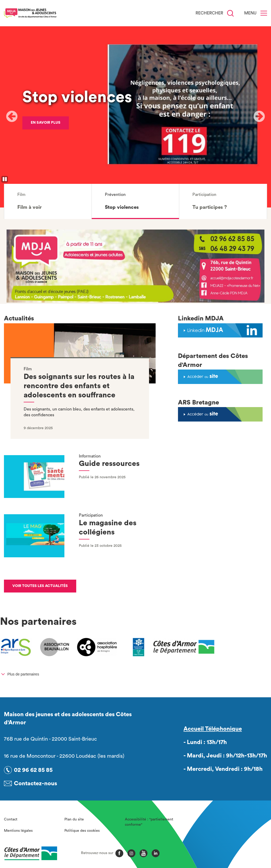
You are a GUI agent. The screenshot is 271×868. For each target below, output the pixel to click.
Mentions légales (18, 831)
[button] (48, 201)
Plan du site (74, 819)
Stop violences (77, 97)
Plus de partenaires (23, 674)
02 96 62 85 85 (33, 770)
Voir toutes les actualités (40, 586)
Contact (11, 819)
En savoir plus (46, 123)
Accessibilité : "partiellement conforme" (149, 822)
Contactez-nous (35, 783)
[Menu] (264, 13)
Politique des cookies (82, 831)
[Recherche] (230, 13)
